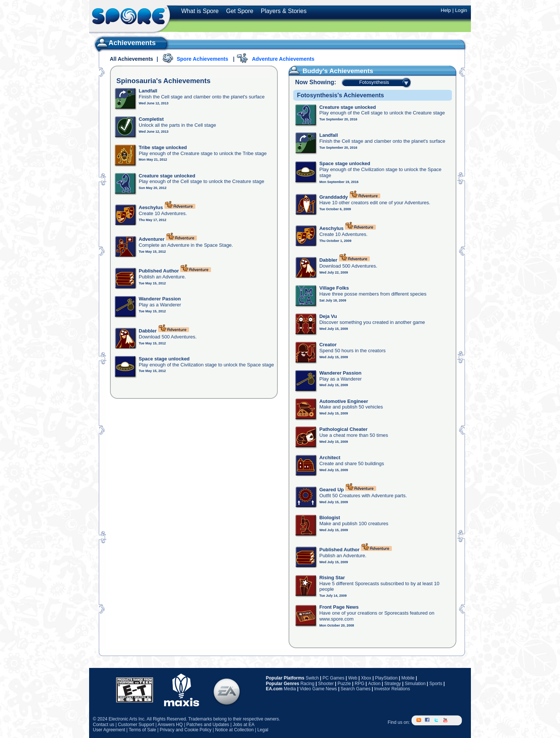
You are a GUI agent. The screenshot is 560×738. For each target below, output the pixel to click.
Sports (436, 684)
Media (290, 689)
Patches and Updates (208, 725)
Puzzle (344, 684)
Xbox (366, 678)
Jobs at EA (243, 725)
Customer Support (136, 725)
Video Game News (318, 689)
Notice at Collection (234, 730)
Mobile (408, 678)
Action (374, 684)
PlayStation (386, 678)
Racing (307, 684)
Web (353, 678)
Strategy (393, 684)
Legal (263, 730)
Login (461, 10)
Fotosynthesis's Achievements (340, 95)
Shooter (326, 684)
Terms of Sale (142, 730)
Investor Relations (392, 689)
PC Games (334, 678)
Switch (312, 678)
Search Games (356, 689)
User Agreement (109, 730)
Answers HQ (170, 725)
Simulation (415, 684)
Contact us (103, 725)
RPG (359, 684)
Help (446, 10)
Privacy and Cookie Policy (185, 730)
